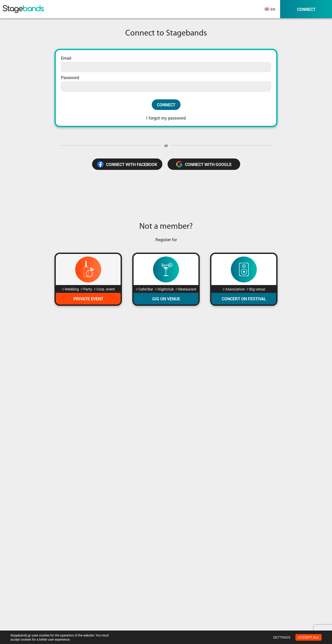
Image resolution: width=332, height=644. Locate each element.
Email (66, 58)
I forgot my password (166, 118)
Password (70, 77)
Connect (166, 105)
